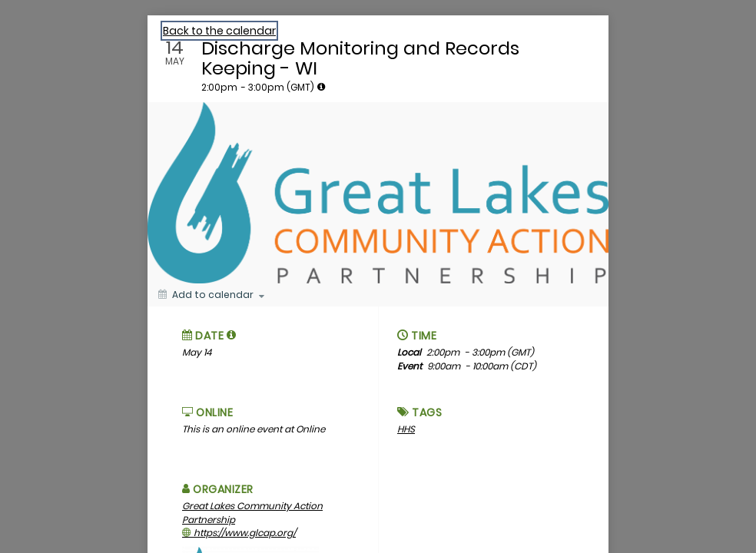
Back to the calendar (219, 31)
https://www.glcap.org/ (239, 533)
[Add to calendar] (211, 295)
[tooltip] (321, 87)
